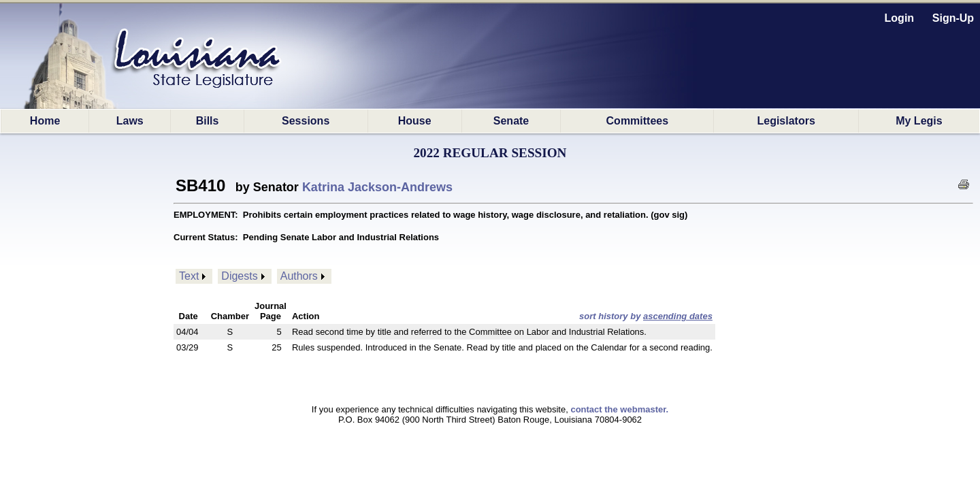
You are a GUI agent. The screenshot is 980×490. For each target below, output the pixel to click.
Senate (511, 121)
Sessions (306, 121)
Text (189, 276)
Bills (208, 121)
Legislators (786, 121)
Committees (638, 121)
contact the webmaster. (619, 409)
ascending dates (678, 316)
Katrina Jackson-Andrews (377, 187)
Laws (130, 121)
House (415, 121)
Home (45, 121)
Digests (239, 276)
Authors (299, 276)
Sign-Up (953, 18)
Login (900, 18)
